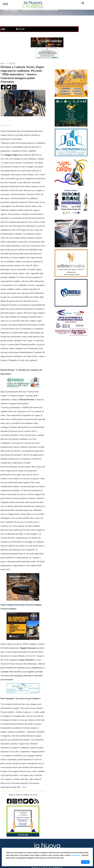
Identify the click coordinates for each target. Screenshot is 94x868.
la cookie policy (75, 855)
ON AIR (20, 29)
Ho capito (85, 862)
